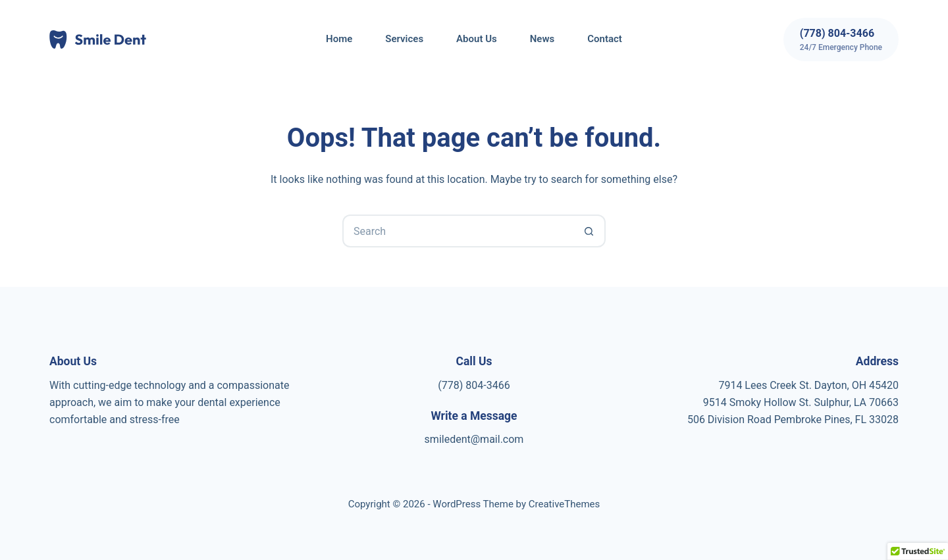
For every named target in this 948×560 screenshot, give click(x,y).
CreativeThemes (565, 504)
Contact (605, 39)
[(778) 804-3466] (841, 39)
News (542, 39)
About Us (477, 39)
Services (404, 39)
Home (339, 39)
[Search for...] (458, 231)
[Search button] (589, 231)
